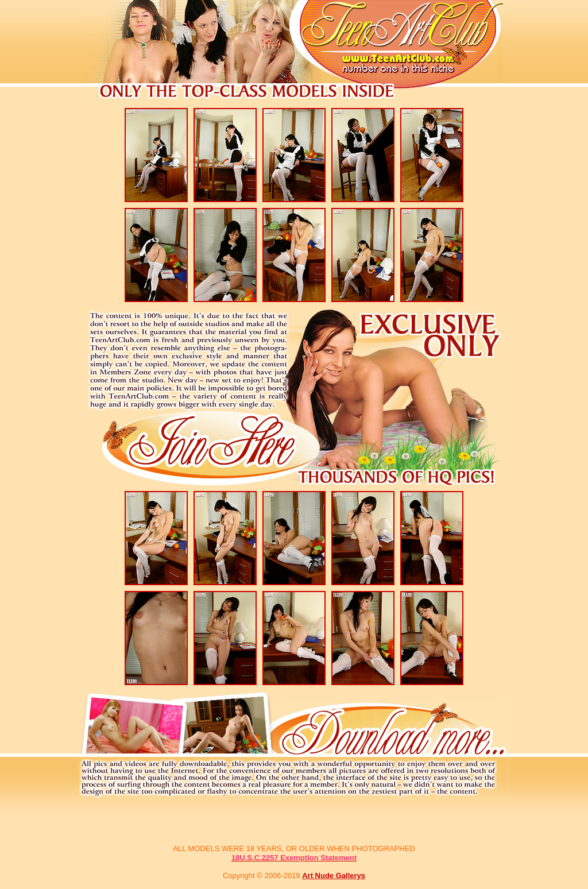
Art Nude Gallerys (334, 876)
